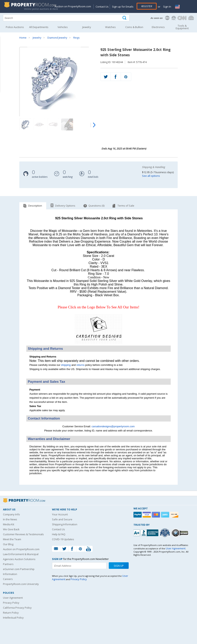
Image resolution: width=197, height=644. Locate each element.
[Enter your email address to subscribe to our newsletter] (79, 566)
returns (80, 365)
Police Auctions (15, 27)
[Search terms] (66, 18)
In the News (10, 519)
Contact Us (102, 7)
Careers (8, 579)
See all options (151, 176)
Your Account (60, 514)
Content (4, 51)
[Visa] (147, 515)
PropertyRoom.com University (21, 584)
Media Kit (9, 524)
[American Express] (166, 515)
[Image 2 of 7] (39, 124)
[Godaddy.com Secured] (180, 533)
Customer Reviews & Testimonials (23, 534)
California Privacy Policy (17, 608)
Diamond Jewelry (57, 38)
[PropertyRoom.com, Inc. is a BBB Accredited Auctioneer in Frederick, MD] (146, 532)
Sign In (167, 7)
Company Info (11, 514)
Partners (8, 564)
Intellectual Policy (13, 618)
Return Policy (11, 613)
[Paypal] (138, 515)
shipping (66, 365)
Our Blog (8, 544)
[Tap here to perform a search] (125, 18)
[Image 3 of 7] (53, 124)
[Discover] (175, 515)
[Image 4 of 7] (67, 124)
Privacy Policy (11, 603)
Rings (76, 38)
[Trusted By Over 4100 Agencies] (165, 533)
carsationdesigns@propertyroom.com (113, 426)
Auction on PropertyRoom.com (73, 6)
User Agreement (13, 598)
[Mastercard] (156, 515)
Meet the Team (12, 539)
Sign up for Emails (123, 7)
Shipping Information (65, 524)
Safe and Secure (62, 519)
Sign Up (119, 566)
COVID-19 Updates (63, 539)
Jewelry (37, 38)
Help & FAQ (59, 534)
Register (147, 6)
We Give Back (11, 529)
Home (23, 38)
